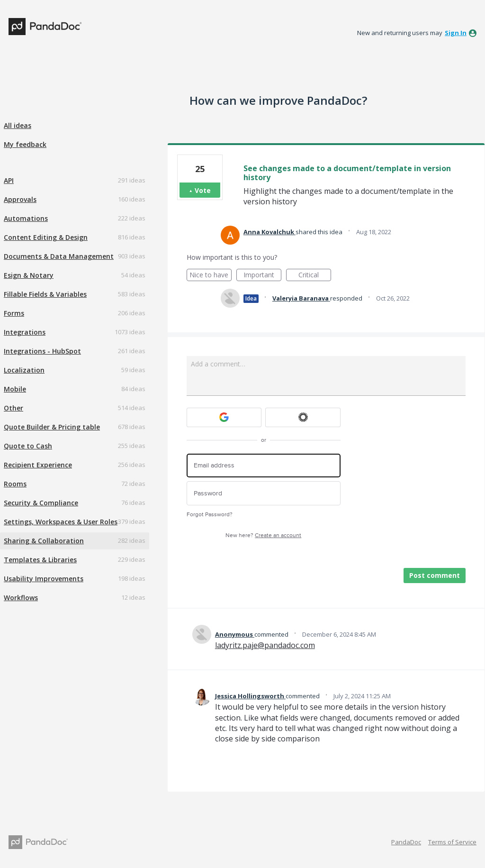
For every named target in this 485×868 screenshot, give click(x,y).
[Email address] (264, 466)
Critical (315, 276)
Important (262, 276)
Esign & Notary (29, 275)
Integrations (25, 332)
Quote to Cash (28, 446)
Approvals (20, 199)
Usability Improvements (44, 579)
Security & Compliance (41, 503)
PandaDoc (406, 842)
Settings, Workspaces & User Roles (61, 522)
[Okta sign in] (303, 417)
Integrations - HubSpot (42, 351)
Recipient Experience (38, 465)
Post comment (435, 575)
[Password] (264, 493)
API (9, 180)
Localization (24, 370)
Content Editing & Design (46, 237)
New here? (263, 535)
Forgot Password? (210, 515)
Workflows (21, 598)
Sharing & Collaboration (44, 541)
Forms (14, 313)
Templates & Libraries (40, 560)
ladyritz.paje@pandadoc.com (265, 645)
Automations (26, 218)
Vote (203, 190)
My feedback (25, 144)
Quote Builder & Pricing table (52, 427)
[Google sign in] (224, 417)
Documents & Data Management (59, 256)
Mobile (15, 389)
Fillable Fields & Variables (45, 294)
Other (13, 408)
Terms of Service (452, 842)
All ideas (18, 125)
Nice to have (211, 276)
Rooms (15, 484)
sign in (456, 33)
